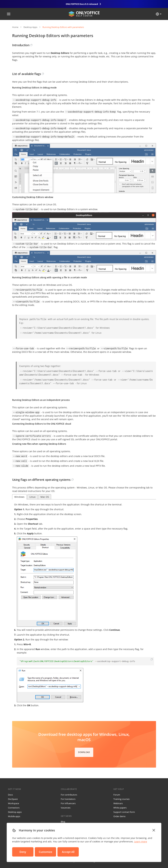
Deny (23, 852)
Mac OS (45, 497)
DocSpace (13, 799)
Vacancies (66, 808)
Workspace (13, 803)
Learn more (141, 841)
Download (84, 752)
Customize (45, 852)
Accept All (68, 852)
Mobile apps (14, 816)
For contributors (69, 795)
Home (15, 27)
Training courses (121, 799)
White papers (120, 808)
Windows (19, 497)
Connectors (14, 808)
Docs (10, 795)
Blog (63, 822)
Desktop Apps (30, 27)
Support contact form (124, 812)
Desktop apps (15, 812)
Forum (117, 795)
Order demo (119, 816)
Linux (32, 497)
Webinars (118, 803)
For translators (68, 799)
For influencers (68, 803)
